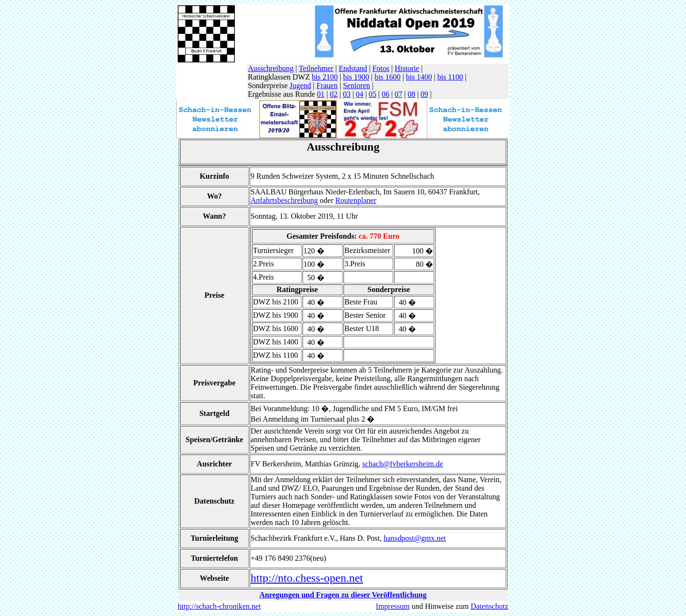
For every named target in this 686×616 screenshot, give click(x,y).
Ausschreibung (271, 68)
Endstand (353, 68)
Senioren (357, 86)
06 (385, 94)
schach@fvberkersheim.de (403, 464)
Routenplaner (356, 200)
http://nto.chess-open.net (307, 578)
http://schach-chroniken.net (219, 606)
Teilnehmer (316, 68)
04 (360, 94)
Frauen (327, 86)
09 (424, 94)
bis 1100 (450, 77)
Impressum (393, 606)
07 (398, 94)
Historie (407, 68)
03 (347, 94)
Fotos (381, 68)
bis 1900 (356, 77)
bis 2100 (325, 77)
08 (412, 94)
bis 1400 (419, 77)
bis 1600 (388, 77)
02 (333, 94)
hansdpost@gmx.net (415, 538)
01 (321, 94)
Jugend (300, 86)
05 (373, 94)
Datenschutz (489, 606)
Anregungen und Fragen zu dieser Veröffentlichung (343, 595)
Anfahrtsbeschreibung (284, 200)
